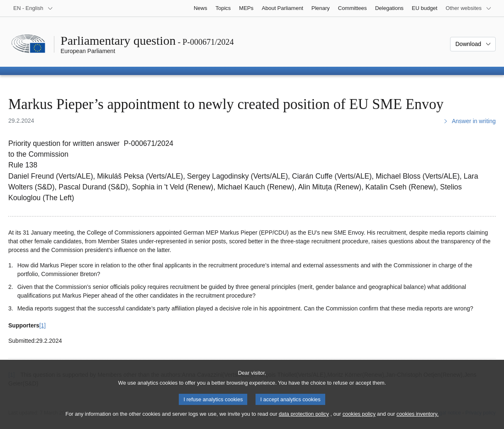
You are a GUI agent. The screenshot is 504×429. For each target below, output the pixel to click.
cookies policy (359, 422)
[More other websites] (469, 8)
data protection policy (304, 422)
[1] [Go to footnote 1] (43, 325)
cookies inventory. (418, 422)
